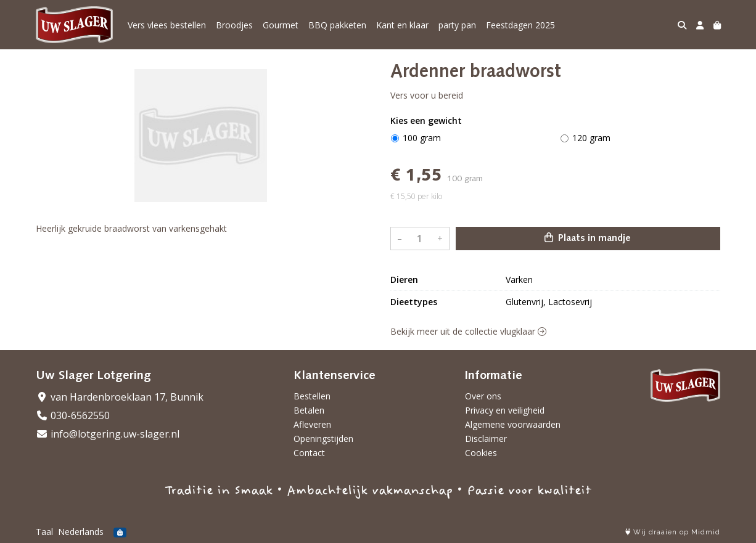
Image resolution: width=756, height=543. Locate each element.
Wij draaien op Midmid (673, 532)
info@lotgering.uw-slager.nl (108, 434)
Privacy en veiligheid (505, 410)
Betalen (309, 410)
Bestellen (312, 396)
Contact (309, 453)
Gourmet (281, 25)
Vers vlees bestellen (167, 25)
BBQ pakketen (337, 25)
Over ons (483, 396)
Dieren (404, 280)
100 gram (422, 138)
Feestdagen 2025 (520, 25)
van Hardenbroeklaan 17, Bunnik (120, 397)
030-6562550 (73, 415)
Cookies (481, 453)
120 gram (591, 138)
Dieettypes (414, 302)
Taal (44, 532)
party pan (457, 25)
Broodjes (234, 25)
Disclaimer (486, 439)
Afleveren (312, 424)
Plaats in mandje (588, 238)
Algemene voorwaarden (513, 424)
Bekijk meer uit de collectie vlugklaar (468, 331)
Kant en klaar (402, 25)
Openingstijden (323, 439)
